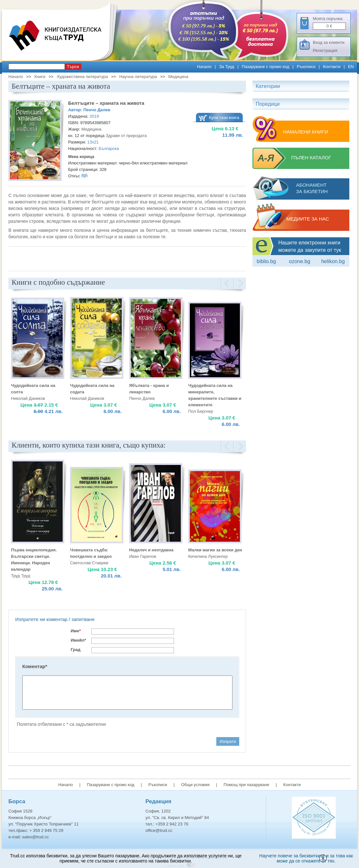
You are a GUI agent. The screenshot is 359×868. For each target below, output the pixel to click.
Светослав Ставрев (89, 563)
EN (351, 67)
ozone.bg (300, 261)
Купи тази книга (224, 118)
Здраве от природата (126, 136)
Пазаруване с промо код (266, 67)
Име (76, 631)
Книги (40, 77)
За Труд (227, 67)
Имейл (78, 640)
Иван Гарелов (143, 556)
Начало (204, 67)
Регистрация (325, 50)
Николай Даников (28, 398)
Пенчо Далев (97, 110)
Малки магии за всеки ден (215, 550)
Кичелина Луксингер (208, 556)
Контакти (332, 67)
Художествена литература (82, 77)
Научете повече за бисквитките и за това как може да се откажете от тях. (306, 858)
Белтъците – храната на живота (106, 103)
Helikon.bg (333, 261)
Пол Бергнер (201, 411)
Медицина (178, 77)
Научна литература (138, 77)
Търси (73, 67)
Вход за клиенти (329, 42)
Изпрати (228, 741)
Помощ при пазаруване (246, 785)
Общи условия (195, 785)
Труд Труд (21, 576)
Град (76, 650)
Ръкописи (306, 67)
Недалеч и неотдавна (151, 550)
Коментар (35, 666)
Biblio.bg (266, 261)
